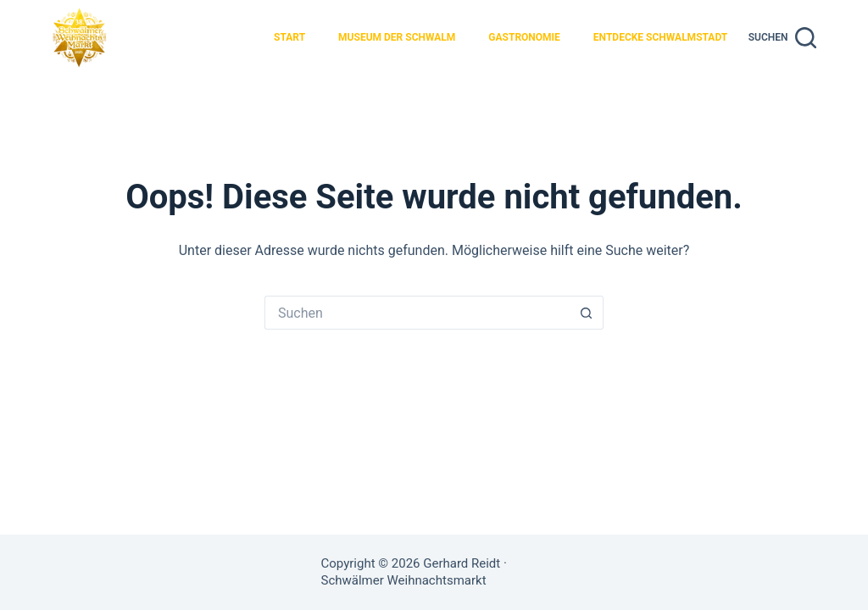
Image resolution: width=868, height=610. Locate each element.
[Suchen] (782, 38)
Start (289, 37)
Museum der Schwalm (397, 37)
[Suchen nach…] (417, 313)
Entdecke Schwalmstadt (660, 37)
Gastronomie (524, 37)
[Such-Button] (587, 313)
